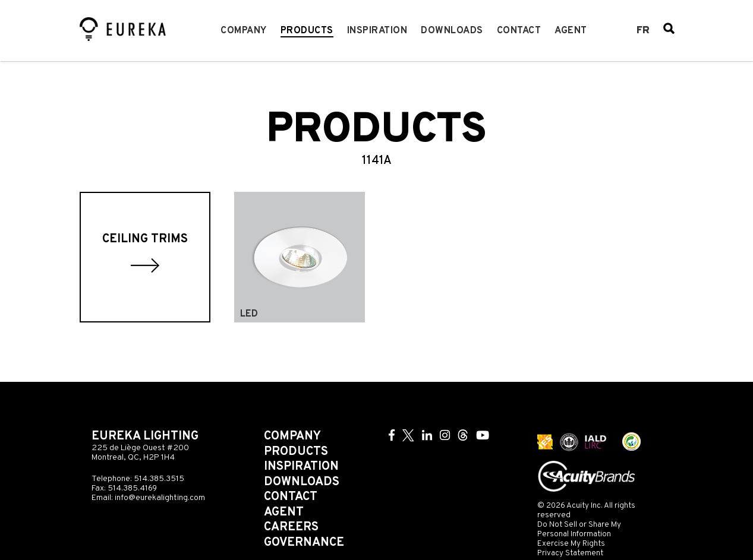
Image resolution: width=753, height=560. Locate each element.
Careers (291, 527)
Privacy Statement (570, 553)
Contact (519, 31)
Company (244, 31)
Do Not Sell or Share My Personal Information (579, 529)
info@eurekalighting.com (160, 498)
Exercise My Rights (571, 544)
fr (643, 31)
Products (307, 31)
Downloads (452, 31)
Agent (571, 31)
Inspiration (377, 31)
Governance (304, 543)
